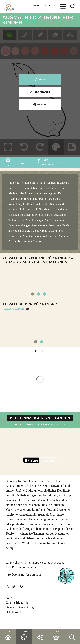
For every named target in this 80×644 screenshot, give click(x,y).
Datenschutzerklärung (20, 617)
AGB (9, 607)
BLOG (53, 6)
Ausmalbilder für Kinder (30, 307)
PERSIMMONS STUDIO (39, 570)
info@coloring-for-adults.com (25, 581)
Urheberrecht (14, 622)
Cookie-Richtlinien (18, 612)
